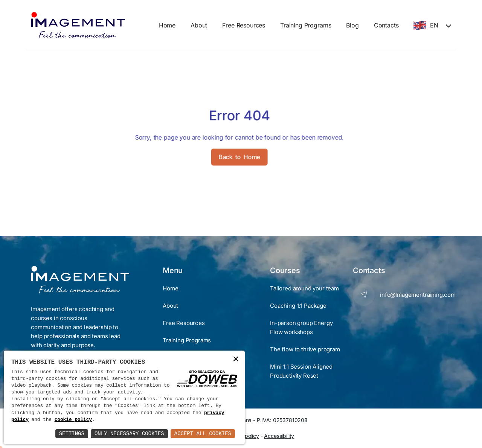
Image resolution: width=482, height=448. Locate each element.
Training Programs (306, 25)
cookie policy (73, 420)
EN (426, 25)
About (199, 25)
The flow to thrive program (305, 349)
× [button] (236, 359)
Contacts (386, 25)
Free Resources (244, 25)
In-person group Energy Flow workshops (301, 327)
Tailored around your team (304, 288)
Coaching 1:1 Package (298, 306)
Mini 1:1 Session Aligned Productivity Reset (301, 371)
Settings (72, 434)
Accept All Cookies (203, 434)
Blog (352, 25)
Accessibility (279, 436)
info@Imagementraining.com (418, 295)
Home (167, 25)
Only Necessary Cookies (129, 434)
